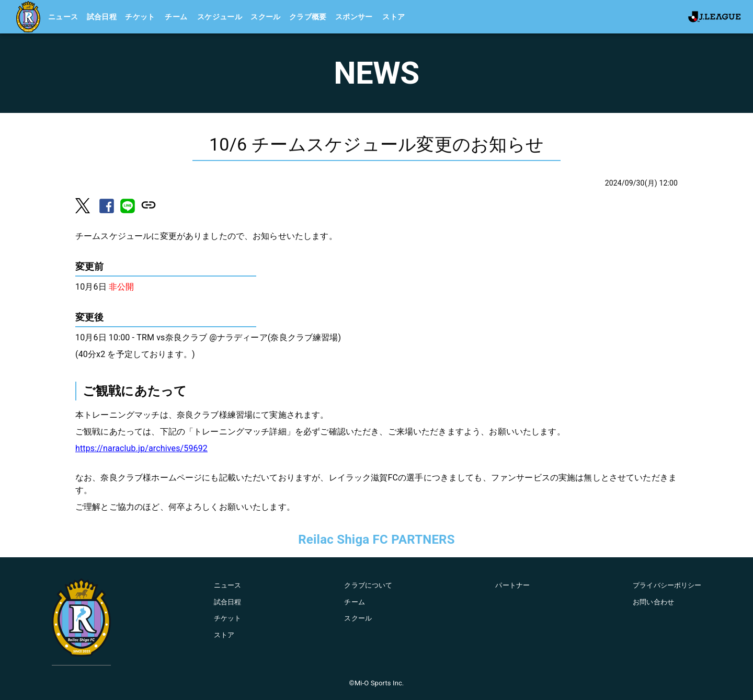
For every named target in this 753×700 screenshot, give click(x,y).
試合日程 (102, 17)
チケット (140, 17)
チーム (176, 17)
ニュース (63, 17)
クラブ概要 (308, 17)
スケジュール (220, 17)
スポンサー (354, 17)
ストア (393, 17)
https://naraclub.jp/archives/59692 (141, 448)
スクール (266, 17)
